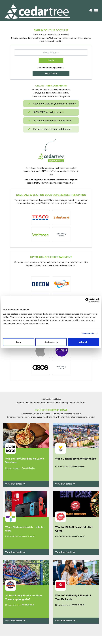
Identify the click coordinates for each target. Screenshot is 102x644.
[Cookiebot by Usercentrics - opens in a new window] (87, 300)
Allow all (83, 342)
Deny (19, 342)
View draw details (15, 484)
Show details (88, 334)
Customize (51, 342)
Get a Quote (51, 74)
